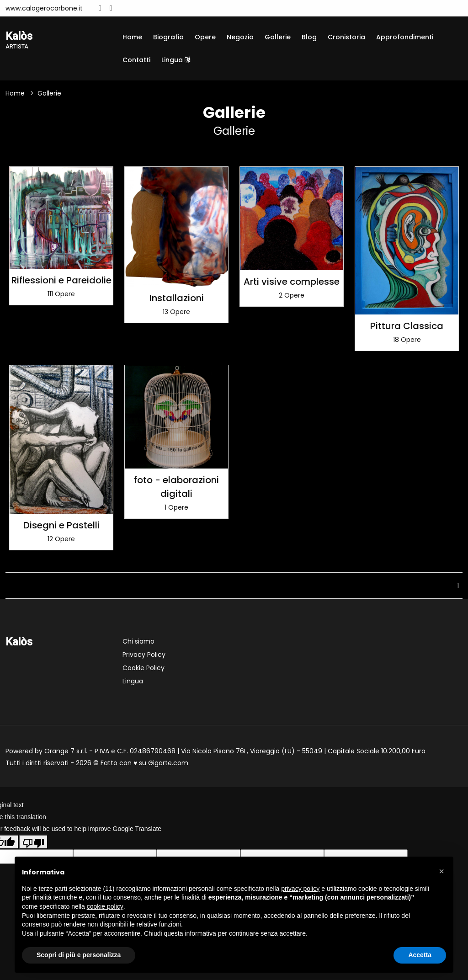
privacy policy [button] (300, 889)
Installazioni (177, 298)
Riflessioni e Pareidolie (61, 280)
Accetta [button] (420, 955)
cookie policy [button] (105, 906)
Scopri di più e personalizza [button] (79, 955)
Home (132, 37)
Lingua (176, 60)
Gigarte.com (168, 763)
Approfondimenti (405, 37)
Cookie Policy (144, 668)
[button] (441, 871)
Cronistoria (346, 37)
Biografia (168, 37)
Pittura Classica (407, 326)
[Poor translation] (33, 842)
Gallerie (278, 37)
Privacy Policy (144, 655)
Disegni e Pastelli (61, 525)
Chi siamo (138, 641)
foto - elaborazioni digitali (176, 487)
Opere (205, 37)
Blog (309, 37)
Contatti (136, 60)
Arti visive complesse (292, 282)
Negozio (240, 37)
